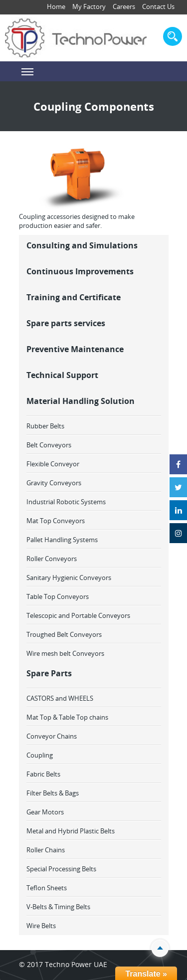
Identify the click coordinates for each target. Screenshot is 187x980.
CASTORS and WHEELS (60, 698)
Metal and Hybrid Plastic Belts (71, 831)
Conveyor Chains (52, 736)
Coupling (40, 755)
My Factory (89, 6)
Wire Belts (41, 926)
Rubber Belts (45, 426)
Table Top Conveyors (58, 596)
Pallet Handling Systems (62, 540)
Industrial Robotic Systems (66, 502)
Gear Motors (45, 812)
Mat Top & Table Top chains (67, 717)
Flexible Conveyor (53, 464)
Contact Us (158, 6)
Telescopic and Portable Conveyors (78, 615)
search (173, 36)
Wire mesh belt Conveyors (65, 653)
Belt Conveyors (49, 445)
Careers (124, 6)
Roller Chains (46, 850)
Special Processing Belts (61, 869)
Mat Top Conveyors (56, 521)
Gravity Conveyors (54, 483)
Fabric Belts (43, 774)
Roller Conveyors (52, 559)
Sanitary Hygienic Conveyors (69, 578)
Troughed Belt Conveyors (64, 634)
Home (56, 6)
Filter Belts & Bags (53, 793)
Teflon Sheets (47, 888)
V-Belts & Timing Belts (58, 907)
